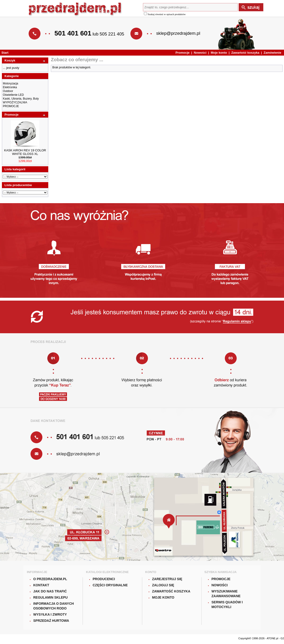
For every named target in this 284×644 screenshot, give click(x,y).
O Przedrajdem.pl (50, 579)
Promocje (183, 53)
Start (5, 53)
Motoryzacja (11, 83)
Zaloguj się (163, 585)
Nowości (200, 53)
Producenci (104, 579)
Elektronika (10, 87)
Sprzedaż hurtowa (51, 621)
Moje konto (219, 53)
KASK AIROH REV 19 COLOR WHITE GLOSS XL (25, 152)
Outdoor (8, 91)
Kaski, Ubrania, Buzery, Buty (21, 99)
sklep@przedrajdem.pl (178, 33)
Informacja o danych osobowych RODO (54, 606)
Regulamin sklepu (51, 597)
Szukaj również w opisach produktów (165, 14)
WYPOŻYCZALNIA (15, 102)
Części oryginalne (110, 585)
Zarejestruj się (167, 579)
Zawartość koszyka (245, 53)
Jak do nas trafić (50, 591)
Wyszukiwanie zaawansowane (226, 594)
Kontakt (41, 585)
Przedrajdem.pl (75, 10)
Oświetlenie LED (13, 95)
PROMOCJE (11, 106)
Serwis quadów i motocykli (227, 605)
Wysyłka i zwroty (50, 614)
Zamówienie (272, 53)
